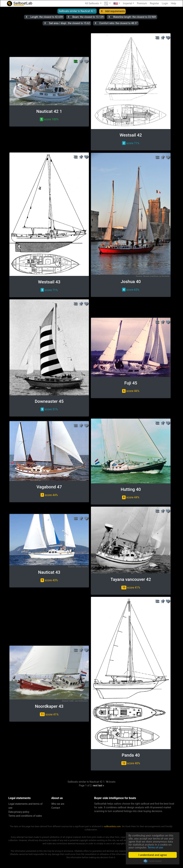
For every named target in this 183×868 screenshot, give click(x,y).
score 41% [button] (131, 588)
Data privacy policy (19, 812)
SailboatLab (19, 3)
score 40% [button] (131, 763)
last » (101, 785)
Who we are (58, 804)
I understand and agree (153, 855)
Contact (56, 808)
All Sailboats (92, 3)
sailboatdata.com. (112, 826)
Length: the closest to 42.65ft (47, 17)
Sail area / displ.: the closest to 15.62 (69, 23)
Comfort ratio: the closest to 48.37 (118, 23)
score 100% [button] (49, 119)
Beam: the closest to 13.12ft (88, 17)
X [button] (102, 11)
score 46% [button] (131, 391)
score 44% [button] (49, 495)
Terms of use (156, 847)
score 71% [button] (131, 143)
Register (154, 3)
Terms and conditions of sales (25, 816)
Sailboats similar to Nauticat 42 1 (77, 11)
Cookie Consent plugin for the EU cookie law (153, 861)
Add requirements (115, 11)
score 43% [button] (49, 580)
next (95, 785)
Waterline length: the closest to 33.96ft (135, 17)
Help (173, 3)
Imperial (128, 3)
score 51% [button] (49, 409)
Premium (142, 3)
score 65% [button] (131, 290)
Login (165, 3)
